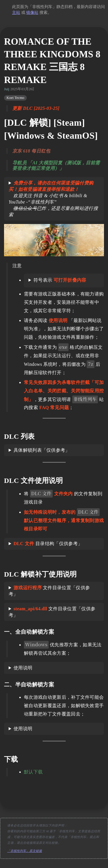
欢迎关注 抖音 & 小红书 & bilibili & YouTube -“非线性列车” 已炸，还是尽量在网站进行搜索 (53, 199)
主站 (16, 13)
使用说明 (23, 668)
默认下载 (33, 772)
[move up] (54, 799)
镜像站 (32, 13)
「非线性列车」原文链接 (25, 851)
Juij (7, 89)
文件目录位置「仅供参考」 (49, 591)
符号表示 (60, 280)
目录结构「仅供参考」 (48, 544)
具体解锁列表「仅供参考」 (42, 450)
